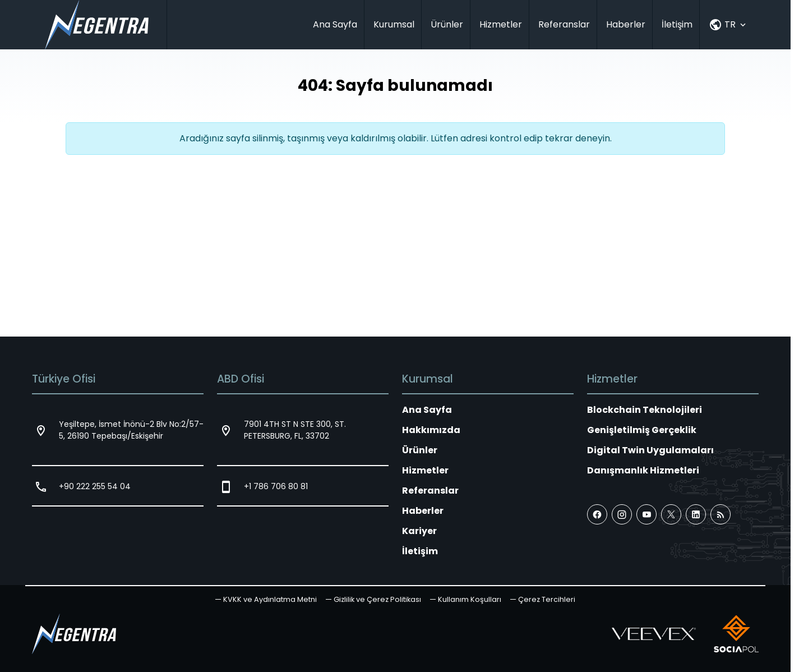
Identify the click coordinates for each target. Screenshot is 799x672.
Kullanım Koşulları (470, 599)
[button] (543, 599)
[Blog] (721, 514)
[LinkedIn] (696, 514)
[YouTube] (646, 514)
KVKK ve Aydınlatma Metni (270, 599)
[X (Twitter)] (671, 514)
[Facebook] (597, 514)
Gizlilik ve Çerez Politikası (377, 599)
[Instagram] (622, 514)
